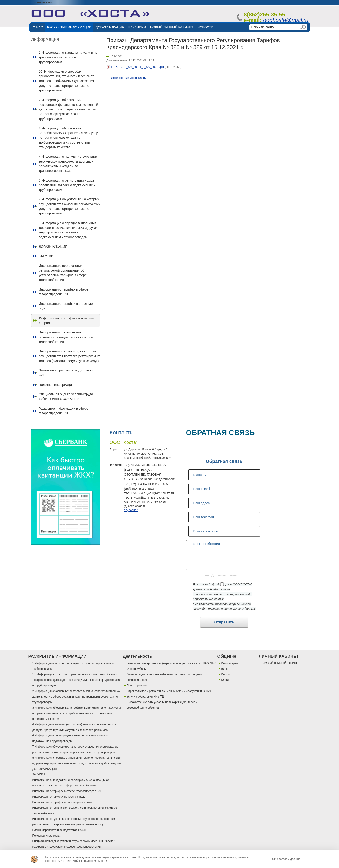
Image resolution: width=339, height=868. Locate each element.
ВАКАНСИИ (137, 27)
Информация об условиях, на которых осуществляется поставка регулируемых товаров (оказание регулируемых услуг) (69, 356)
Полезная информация (56, 385)
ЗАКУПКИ (46, 256)
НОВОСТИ (205, 27)
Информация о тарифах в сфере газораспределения (64, 292)
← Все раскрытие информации (126, 78)
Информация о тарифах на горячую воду (66, 306)
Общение (227, 656)
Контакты (122, 432)
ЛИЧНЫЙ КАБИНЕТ (279, 656)
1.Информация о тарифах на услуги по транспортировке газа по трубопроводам (68, 57)
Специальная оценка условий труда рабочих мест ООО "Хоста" (66, 396)
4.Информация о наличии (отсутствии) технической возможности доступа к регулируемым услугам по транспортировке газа (68, 164)
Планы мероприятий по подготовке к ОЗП (66, 373)
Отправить (224, 622)
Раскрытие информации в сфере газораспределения (64, 411)
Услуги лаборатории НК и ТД (145, 697)
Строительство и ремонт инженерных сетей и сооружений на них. (169, 691)
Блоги (225, 680)
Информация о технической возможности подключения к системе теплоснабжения (67, 337)
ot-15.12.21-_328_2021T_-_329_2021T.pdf (138, 67)
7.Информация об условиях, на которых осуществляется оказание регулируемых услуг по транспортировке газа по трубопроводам (70, 206)
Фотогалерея (230, 663)
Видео (225, 669)
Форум (225, 674)
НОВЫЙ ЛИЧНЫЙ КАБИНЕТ (172, 27)
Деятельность (137, 656)
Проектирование (138, 686)
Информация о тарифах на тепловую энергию (67, 321)
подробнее (131, 510)
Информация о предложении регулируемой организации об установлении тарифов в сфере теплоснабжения (63, 273)
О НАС (38, 27)
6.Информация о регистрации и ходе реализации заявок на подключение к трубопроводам (67, 185)
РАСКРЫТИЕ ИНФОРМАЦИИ (69, 27)
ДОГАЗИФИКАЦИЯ (110, 27)
